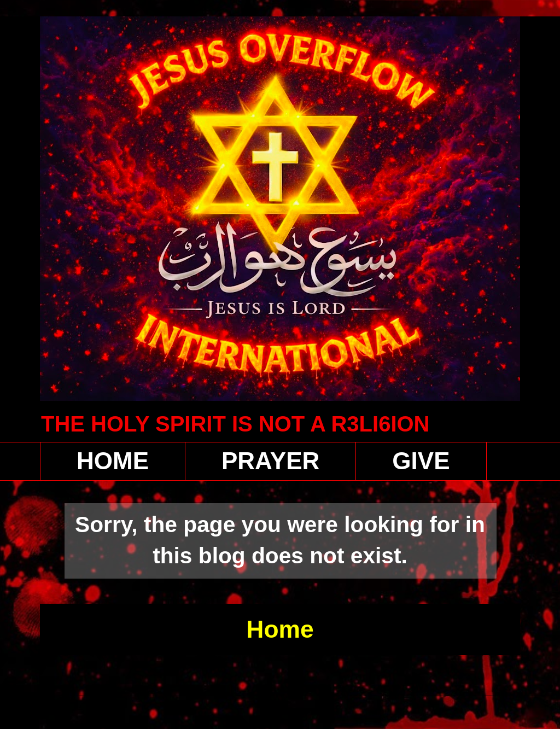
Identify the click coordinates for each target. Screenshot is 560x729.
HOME (113, 461)
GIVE (421, 461)
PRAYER (270, 461)
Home (280, 629)
